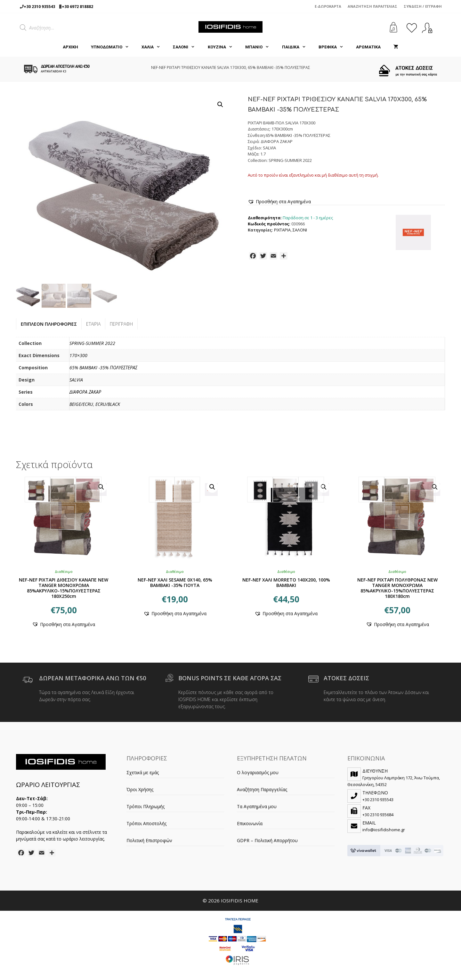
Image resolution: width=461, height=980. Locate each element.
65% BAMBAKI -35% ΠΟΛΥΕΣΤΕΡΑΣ (103, 368)
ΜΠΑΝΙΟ (260, 47)
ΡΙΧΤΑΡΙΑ (282, 230)
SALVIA (76, 380)
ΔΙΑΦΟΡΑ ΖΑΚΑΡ (85, 392)
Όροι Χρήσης (140, 789)
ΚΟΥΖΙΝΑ (223, 47)
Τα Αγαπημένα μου (257, 806)
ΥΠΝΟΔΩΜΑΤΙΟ (113, 47)
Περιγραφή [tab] (121, 324)
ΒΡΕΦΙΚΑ (334, 47)
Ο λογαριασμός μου (258, 772)
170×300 (78, 355)
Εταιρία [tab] (93, 324)
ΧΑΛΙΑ (154, 47)
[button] (220, 105)
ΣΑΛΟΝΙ (187, 47)
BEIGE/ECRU (81, 404)
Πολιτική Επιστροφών (149, 840)
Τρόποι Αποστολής (146, 823)
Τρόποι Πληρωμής (146, 806)
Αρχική (70, 47)
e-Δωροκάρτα (328, 6)
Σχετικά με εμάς (143, 772)
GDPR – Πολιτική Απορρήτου (267, 840)
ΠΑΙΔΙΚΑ (297, 47)
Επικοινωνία (250, 823)
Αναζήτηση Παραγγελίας (372, 6)
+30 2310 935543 (39, 7)
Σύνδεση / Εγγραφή (423, 6)
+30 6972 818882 (77, 7)
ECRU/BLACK (108, 404)
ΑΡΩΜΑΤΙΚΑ (368, 47)
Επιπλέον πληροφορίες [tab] (49, 324)
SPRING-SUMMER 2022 (92, 343)
